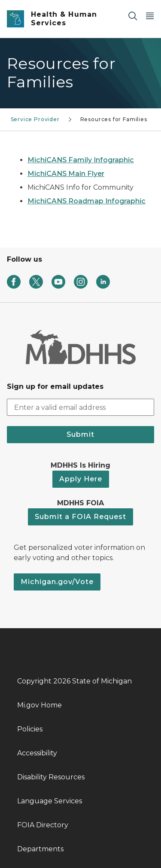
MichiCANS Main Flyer (66, 174)
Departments (40, 849)
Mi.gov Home (39, 705)
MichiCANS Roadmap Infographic (87, 201)
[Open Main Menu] (150, 16)
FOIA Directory (43, 825)
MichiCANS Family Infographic (81, 160)
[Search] (133, 16)
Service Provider (35, 119)
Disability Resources (51, 777)
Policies (30, 729)
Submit (80, 434)
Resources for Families (114, 119)
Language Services (50, 801)
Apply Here (81, 479)
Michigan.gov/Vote (57, 582)
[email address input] (80, 407)
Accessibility (37, 753)
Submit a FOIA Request (80, 517)
